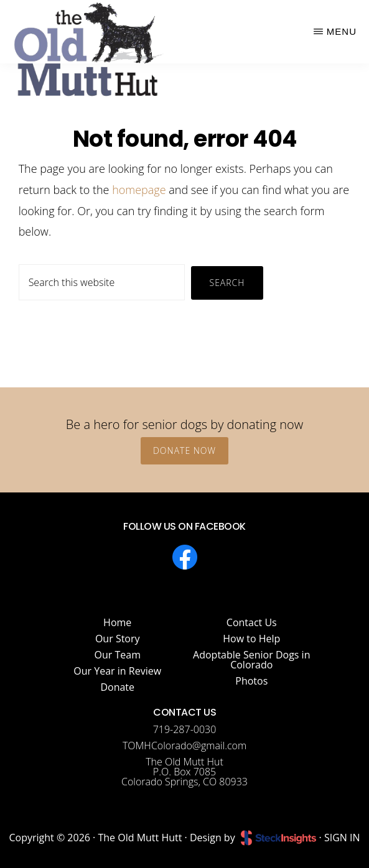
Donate (117, 687)
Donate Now (184, 450)
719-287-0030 (185, 729)
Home (117, 622)
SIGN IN (342, 838)
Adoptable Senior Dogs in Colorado (251, 660)
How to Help (251, 639)
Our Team (118, 655)
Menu (342, 31)
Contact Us (252, 622)
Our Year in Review (117, 671)
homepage (139, 190)
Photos (251, 681)
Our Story (118, 639)
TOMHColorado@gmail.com (184, 746)
